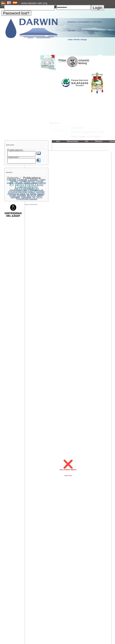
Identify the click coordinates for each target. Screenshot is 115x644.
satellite (15, 197)
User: (3, 6)
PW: (55, 6)
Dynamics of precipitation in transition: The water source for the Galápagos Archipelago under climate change (89, 31)
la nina (31, 194)
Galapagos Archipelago (26, 188)
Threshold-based (27, 199)
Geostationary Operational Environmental (26, 191)
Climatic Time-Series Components (28, 181)
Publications (99, 141)
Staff (87, 141)
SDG (39, 197)
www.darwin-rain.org (34, 3)
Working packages (73, 141)
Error (40, 185)
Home (58, 141)
